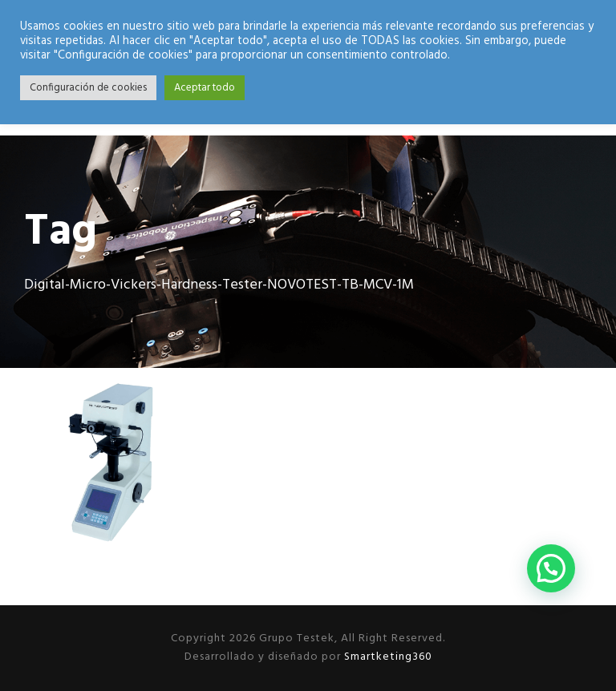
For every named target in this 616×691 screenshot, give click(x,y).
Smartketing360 (387, 657)
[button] (551, 568)
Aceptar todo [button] (205, 88)
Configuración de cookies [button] (88, 88)
